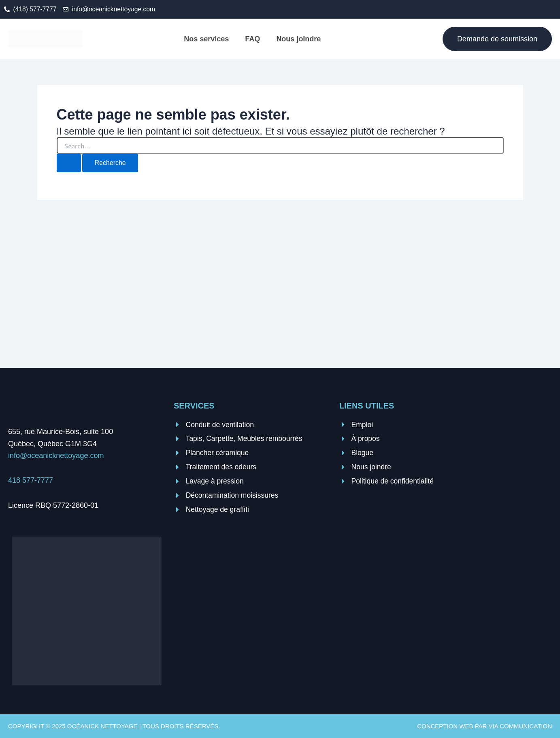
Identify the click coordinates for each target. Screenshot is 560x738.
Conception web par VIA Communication (484, 726)
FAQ (252, 39)
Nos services (206, 39)
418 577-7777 (31, 481)
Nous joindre (298, 39)
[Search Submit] (69, 163)
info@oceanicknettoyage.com (56, 456)
